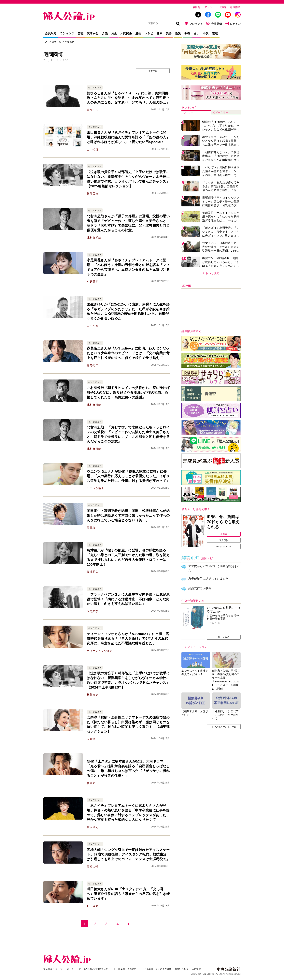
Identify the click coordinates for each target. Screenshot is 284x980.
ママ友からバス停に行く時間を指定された (214, 568)
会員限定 (51, 33)
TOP (46, 42)
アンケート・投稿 (215, 7)
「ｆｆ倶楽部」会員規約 (124, 969)
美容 (169, 33)
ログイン (233, 23)
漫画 (138, 33)
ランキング (67, 33)
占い (197, 33)
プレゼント (194, 23)
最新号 (197, 7)
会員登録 (214, 23)
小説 (206, 33)
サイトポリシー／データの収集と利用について (84, 969)
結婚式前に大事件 (200, 588)
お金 (114, 33)
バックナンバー (224, 546)
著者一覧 (57, 42)
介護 (105, 33)
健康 (159, 33)
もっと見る (213, 273)
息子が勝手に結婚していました (208, 579)
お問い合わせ (182, 969)
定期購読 (235, 7)
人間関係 (126, 33)
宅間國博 (70, 42)
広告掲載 (196, 969)
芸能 (81, 33)
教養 (187, 33)
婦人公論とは (50, 969)
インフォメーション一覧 (224, 727)
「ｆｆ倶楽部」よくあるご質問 (156, 969)
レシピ (149, 33)
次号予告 (224, 540)
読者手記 (93, 33)
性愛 (178, 33)
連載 (215, 33)
